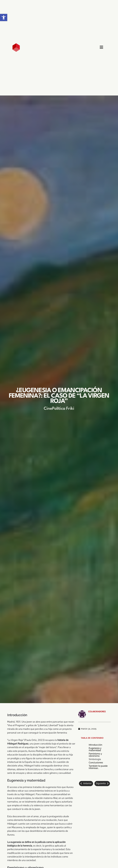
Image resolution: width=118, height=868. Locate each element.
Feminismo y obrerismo (95, 755)
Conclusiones (96, 763)
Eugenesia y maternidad (95, 749)
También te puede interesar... (98, 767)
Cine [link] (48, 409)
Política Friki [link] (63, 409)
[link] (4, 17)
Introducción (95, 745)
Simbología (95, 759)
